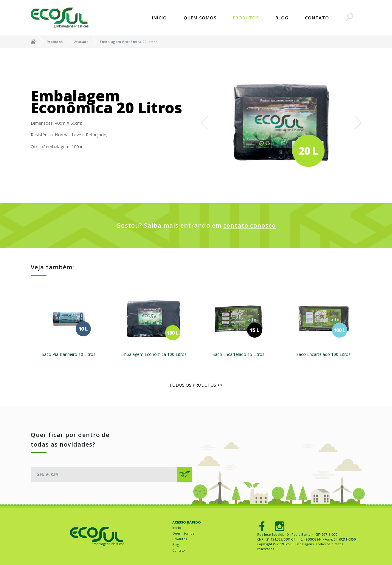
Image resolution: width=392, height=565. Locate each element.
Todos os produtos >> (196, 385)
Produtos (246, 18)
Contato (317, 18)
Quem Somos (200, 18)
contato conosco (250, 225)
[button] (204, 122)
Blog (282, 18)
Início (159, 18)
